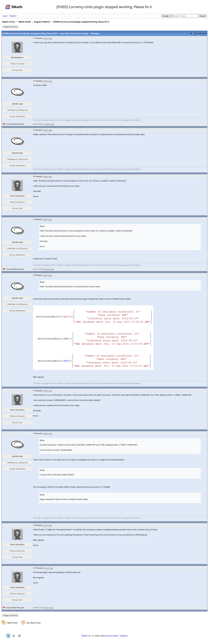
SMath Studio (25, 22)
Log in (5, 16)
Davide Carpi (17, 104)
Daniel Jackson (17, 57)
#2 (34, 81)
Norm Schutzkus (17, 196)
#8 (34, 433)
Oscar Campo (39, 269)
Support (124, 636)
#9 (34, 525)
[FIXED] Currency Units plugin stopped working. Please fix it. (81, 22)
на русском (111, 636)
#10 (35, 568)
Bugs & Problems (42, 22)
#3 (34, 130)
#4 (34, 176)
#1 (34, 38)
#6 (34, 275)
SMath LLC (87, 636)
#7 (34, 391)
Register (13, 16)
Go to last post (200, 33)
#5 (34, 219)
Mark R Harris (39, 124)
